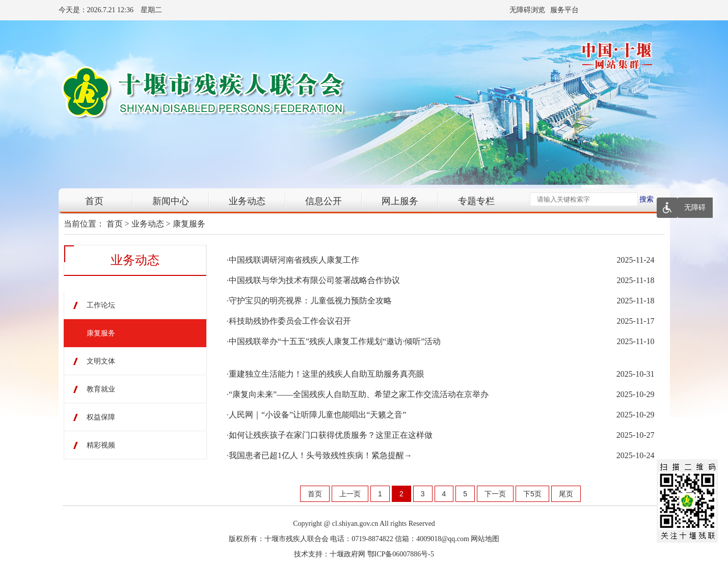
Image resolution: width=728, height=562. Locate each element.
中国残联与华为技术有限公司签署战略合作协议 (314, 280)
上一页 (350, 494)
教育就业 (101, 389)
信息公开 (323, 201)
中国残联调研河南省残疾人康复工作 (294, 260)
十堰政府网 (347, 554)
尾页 (566, 494)
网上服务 (400, 201)
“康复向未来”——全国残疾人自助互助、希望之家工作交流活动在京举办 (359, 394)
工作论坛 (101, 305)
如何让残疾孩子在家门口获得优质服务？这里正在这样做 (331, 435)
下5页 (532, 494)
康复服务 (189, 224)
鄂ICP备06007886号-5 (401, 554)
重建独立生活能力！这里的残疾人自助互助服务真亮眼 (327, 374)
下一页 (495, 494)
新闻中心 (171, 201)
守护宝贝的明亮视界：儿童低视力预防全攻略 (310, 301)
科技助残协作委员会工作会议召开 (290, 321)
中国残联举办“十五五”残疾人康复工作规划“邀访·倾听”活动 (335, 341)
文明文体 (101, 361)
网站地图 (485, 539)
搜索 (646, 199)
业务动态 (247, 201)
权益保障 (101, 417)
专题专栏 (476, 201)
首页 (94, 201)
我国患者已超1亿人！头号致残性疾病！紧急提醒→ (320, 455)
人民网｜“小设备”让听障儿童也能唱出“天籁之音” (317, 415)
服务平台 (564, 10)
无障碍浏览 (527, 10)
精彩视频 (101, 445)
